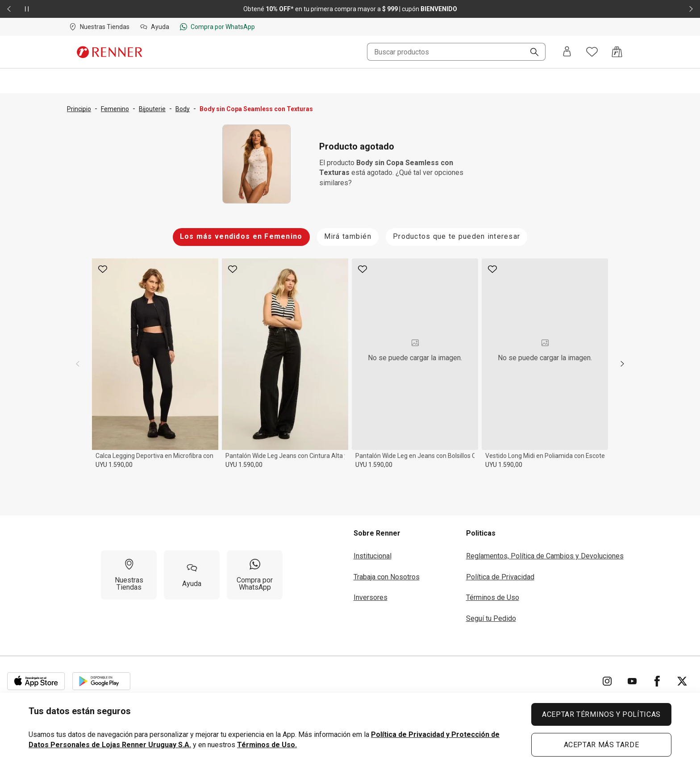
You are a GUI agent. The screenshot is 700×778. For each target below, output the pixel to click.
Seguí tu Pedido (491, 618)
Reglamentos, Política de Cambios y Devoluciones (545, 556)
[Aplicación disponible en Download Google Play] (101, 681)
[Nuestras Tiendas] (129, 575)
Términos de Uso (493, 597)
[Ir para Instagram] (607, 681)
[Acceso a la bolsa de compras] (617, 52)
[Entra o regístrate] (567, 52)
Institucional (373, 556)
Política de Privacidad (500, 577)
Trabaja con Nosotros (387, 577)
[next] (622, 364)
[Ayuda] (192, 575)
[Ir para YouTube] (632, 681)
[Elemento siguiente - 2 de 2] (691, 9)
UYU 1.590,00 (114, 465)
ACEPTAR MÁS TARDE (602, 745)
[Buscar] (531, 53)
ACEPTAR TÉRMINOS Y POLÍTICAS (601, 714)
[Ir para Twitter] (682, 681)
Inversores (371, 597)
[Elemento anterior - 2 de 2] (9, 9)
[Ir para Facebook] (657, 681)
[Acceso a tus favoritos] (592, 52)
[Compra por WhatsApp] (255, 575)
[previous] (78, 364)
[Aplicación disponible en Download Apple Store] (36, 681)
